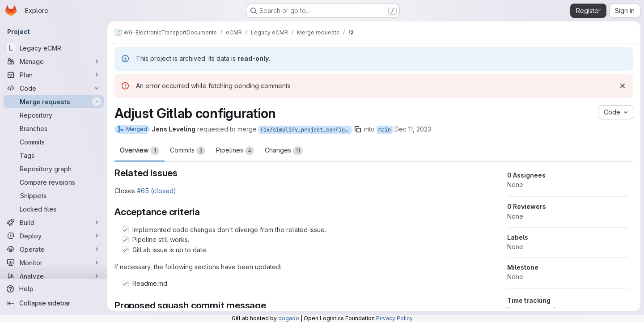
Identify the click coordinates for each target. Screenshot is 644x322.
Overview (140, 151)
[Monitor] (54, 263)
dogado (289, 318)
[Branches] (54, 128)
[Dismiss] (623, 86)
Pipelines (235, 151)
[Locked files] (54, 209)
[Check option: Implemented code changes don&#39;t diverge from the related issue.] (125, 230)
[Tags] (54, 155)
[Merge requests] (54, 102)
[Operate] (54, 249)
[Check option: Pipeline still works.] (125, 240)
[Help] (54, 289)
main (385, 130)
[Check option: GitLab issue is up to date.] (125, 250)
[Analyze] (54, 276)
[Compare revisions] (54, 182)
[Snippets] (54, 195)
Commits (188, 151)
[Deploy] (54, 236)
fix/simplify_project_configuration (306, 130)
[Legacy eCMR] (54, 48)
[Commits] (54, 142)
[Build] (54, 222)
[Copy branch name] (358, 129)
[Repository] (54, 115)
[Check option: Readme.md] (125, 284)
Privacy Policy (394, 318)
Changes (284, 151)
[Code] (54, 88)
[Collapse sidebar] (54, 303)
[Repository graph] (54, 169)
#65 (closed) (157, 191)
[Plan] (54, 75)
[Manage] (54, 61)
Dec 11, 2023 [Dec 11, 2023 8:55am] (413, 129)
